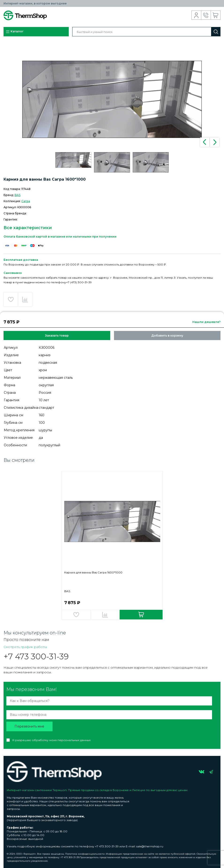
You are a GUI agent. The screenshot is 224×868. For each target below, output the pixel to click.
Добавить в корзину (167, 335)
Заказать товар (57, 335)
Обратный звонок (206, 15)
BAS (17, 195)
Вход (196, 15)
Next (215, 142)
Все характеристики (28, 228)
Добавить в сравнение (25, 299)
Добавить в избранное (11, 299)
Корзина (216, 15)
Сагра (26, 201)
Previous (205, 142)
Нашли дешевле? (206, 322)
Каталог (15, 32)
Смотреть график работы (25, 647)
